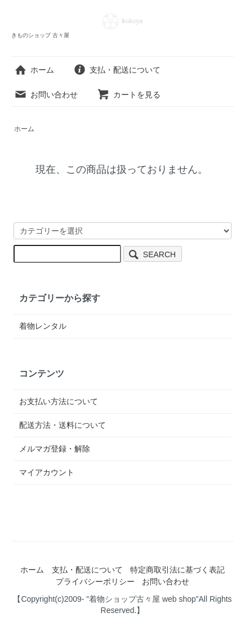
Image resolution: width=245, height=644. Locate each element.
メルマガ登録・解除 (55, 449)
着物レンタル (43, 326)
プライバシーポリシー (95, 582)
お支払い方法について (59, 401)
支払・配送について (117, 70)
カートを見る (129, 95)
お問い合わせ (46, 95)
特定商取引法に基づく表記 (177, 570)
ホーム (34, 70)
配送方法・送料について (63, 425)
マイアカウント (47, 472)
